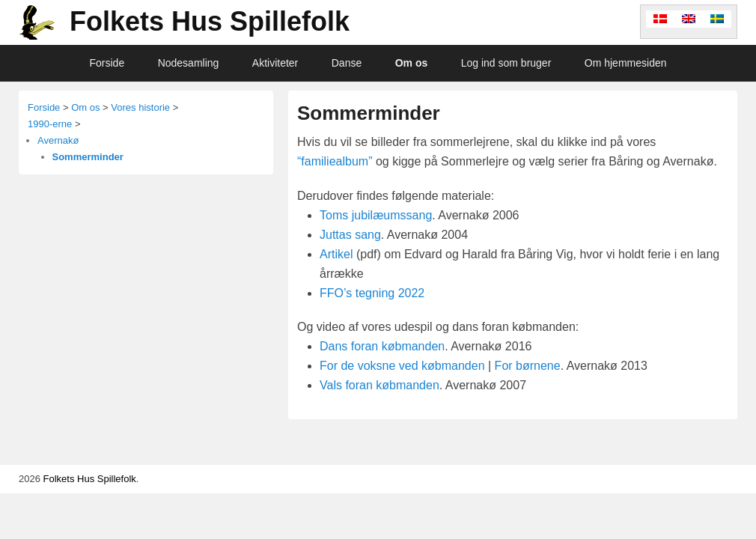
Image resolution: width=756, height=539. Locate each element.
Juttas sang (350, 235)
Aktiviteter (275, 63)
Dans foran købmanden (382, 346)
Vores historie (140, 107)
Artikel (336, 254)
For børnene (528, 366)
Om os (412, 63)
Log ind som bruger (506, 63)
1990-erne (50, 124)
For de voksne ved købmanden (402, 366)
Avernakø (58, 140)
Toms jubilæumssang (376, 215)
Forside (107, 63)
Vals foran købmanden (379, 385)
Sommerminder (369, 113)
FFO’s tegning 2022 (372, 293)
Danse (347, 63)
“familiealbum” (335, 161)
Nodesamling (189, 63)
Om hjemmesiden (626, 63)
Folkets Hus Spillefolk (210, 21)
